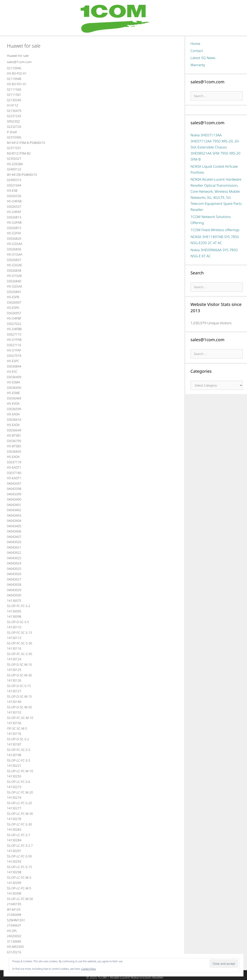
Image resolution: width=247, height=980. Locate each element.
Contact (197, 51)
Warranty (198, 65)
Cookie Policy (88, 969)
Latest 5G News (203, 58)
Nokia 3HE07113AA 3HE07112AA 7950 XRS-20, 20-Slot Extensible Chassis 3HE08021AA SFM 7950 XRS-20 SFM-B (216, 147)
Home (195, 44)
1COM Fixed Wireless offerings (215, 230)
